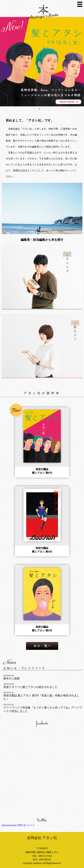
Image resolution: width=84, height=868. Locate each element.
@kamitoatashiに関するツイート (18, 825)
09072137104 (45, 856)
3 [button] (45, 109)
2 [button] (40, 109)
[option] (42, 62)
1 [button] (34, 109)
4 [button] (50, 109)
